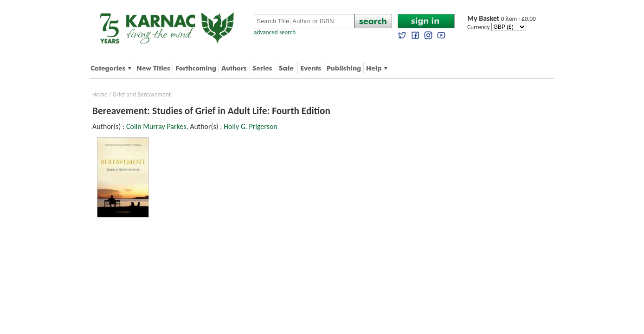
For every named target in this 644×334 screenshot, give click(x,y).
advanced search (275, 32)
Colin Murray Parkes (156, 126)
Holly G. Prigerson (251, 126)
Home (100, 94)
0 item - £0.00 (502, 19)
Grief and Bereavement (142, 94)
